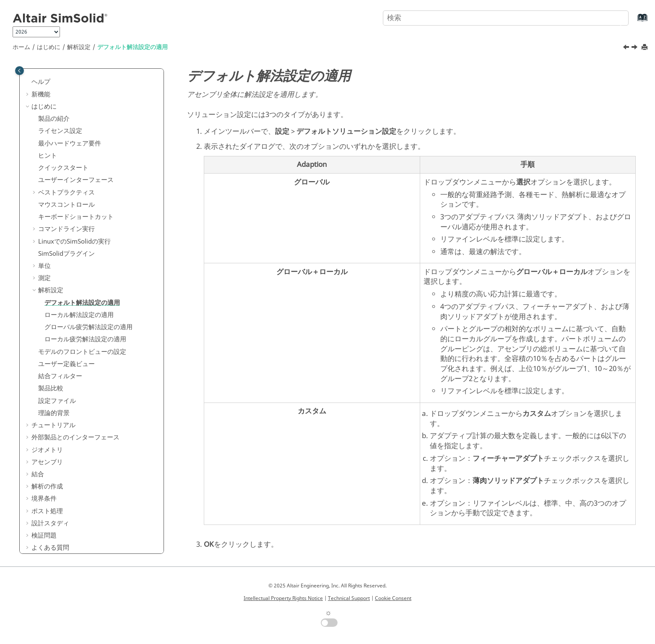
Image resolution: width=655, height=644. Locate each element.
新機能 (41, 83)
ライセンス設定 (60, 120)
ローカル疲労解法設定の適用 (85, 328)
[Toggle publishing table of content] (19, 71)
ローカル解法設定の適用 (79, 304)
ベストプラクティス (66, 182)
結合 (38, 463)
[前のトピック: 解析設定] (627, 48)
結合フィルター (60, 365)
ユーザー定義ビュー (66, 353)
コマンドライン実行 (66, 218)
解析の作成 (47, 475)
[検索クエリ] (506, 18)
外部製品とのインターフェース (75, 426)
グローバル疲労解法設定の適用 (88, 316)
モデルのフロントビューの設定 (82, 341)
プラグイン (66, 243)
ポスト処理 (47, 500)
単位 (44, 255)
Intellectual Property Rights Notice (283, 598)
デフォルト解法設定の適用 (133, 47)
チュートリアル (53, 414)
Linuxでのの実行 (74, 231)
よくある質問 (50, 537)
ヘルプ (41, 71)
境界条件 (44, 488)
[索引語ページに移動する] (634, 22)
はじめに (49, 47)
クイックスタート (63, 157)
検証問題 (44, 525)
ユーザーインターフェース (76, 169)
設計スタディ (50, 512)
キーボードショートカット (76, 206)
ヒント (48, 145)
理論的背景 (54, 402)
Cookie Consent (393, 598)
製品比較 (51, 377)
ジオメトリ (47, 439)
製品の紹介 (54, 108)
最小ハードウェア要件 (70, 132)
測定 (44, 267)
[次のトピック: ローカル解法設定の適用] (635, 48)
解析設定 (79, 47)
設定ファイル (57, 390)
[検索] (614, 17)
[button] (28, 71)
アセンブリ (47, 451)
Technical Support (349, 598)
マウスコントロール (66, 194)
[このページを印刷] (645, 48)
